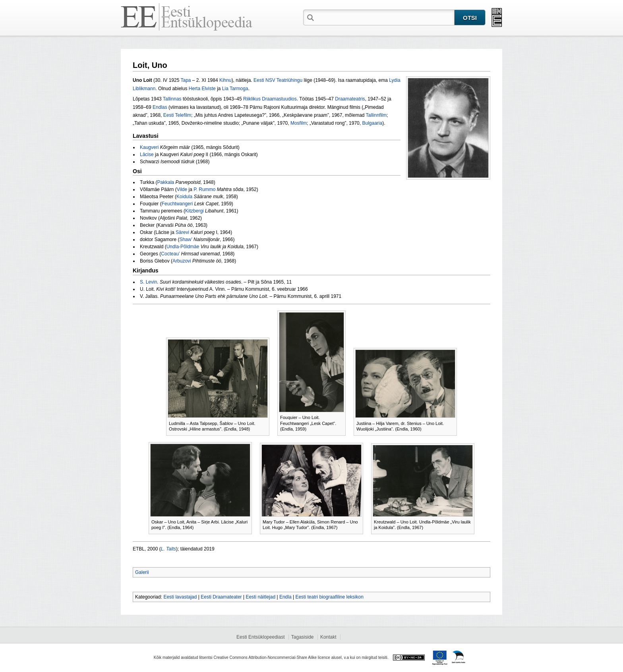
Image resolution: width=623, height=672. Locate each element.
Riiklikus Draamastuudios (270, 99)
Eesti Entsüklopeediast (260, 637)
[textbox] (385, 17)
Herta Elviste (202, 89)
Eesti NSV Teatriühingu (278, 80)
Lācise (147, 154)
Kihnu (225, 80)
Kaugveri (149, 147)
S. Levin (148, 282)
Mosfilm (299, 123)
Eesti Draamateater (221, 597)
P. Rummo (204, 189)
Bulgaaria (372, 123)
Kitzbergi (194, 211)
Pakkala (166, 182)
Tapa (186, 80)
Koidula (184, 197)
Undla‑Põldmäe (183, 247)
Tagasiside (303, 637)
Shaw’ (186, 239)
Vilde (182, 189)
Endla (285, 597)
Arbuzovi (182, 261)
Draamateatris (350, 99)
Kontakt (328, 637)
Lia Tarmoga (235, 89)
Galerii (142, 572)
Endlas (160, 107)
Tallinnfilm (376, 115)
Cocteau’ (170, 254)
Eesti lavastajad (180, 597)
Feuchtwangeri (177, 204)
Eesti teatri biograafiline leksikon (329, 597)
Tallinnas (172, 99)
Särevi (182, 232)
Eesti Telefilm (177, 115)
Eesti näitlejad (260, 597)
